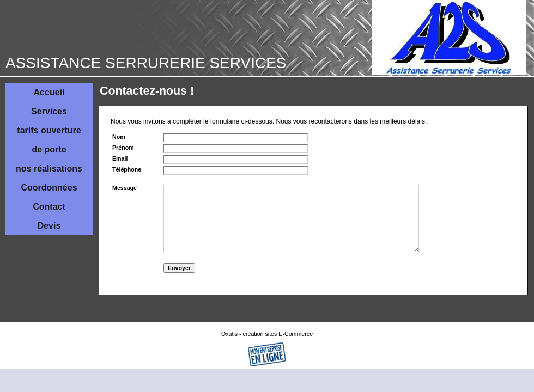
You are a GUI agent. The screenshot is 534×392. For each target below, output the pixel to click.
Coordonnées (49, 188)
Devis (49, 226)
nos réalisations (49, 169)
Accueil (49, 92)
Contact (49, 207)
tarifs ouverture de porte (49, 140)
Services (49, 111)
